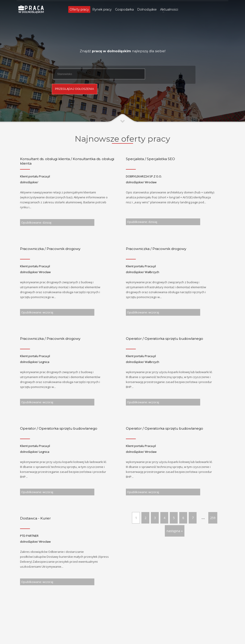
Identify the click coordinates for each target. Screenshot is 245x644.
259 (213, 518)
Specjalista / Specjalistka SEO (150, 159)
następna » (175, 531)
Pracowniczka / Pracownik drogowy (50, 249)
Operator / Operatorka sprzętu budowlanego (164, 339)
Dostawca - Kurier (35, 518)
